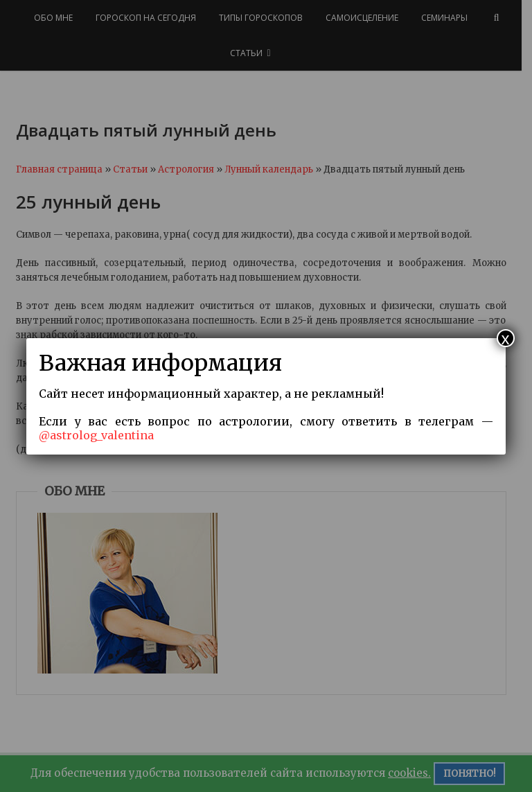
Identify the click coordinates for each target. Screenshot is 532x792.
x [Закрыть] (506, 338)
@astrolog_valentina (96, 435)
